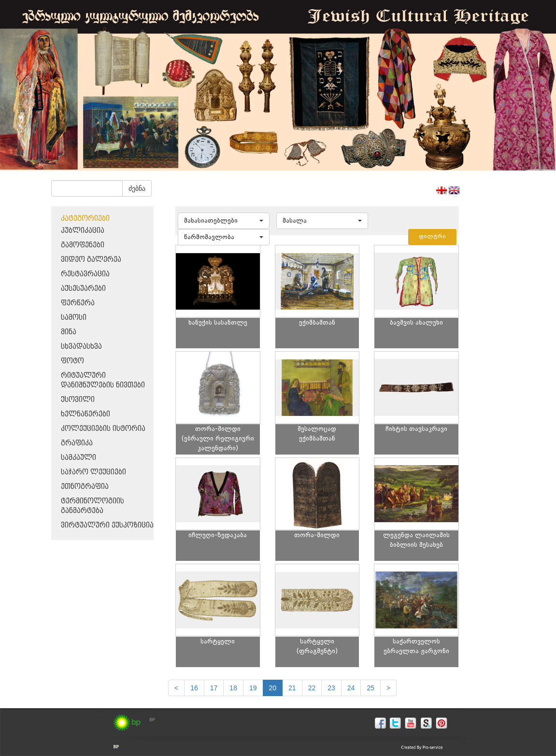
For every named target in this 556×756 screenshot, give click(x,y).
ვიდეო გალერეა (91, 260)
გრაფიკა (77, 443)
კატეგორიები (85, 219)
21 (292, 688)
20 (273, 688)
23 (331, 688)
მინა (69, 332)
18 (233, 688)
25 (371, 688)
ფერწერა (78, 303)
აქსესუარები (83, 289)
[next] (388, 688)
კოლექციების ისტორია (103, 429)
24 (351, 688)
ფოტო (72, 361)
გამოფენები (83, 245)
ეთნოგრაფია (85, 487)
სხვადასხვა (81, 347)
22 (312, 688)
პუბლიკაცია (83, 231)
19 (253, 688)
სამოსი (74, 318)
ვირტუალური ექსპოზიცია (107, 525)
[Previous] (176, 688)
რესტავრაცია (85, 274)
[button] (224, 221)
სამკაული (78, 458)
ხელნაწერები (86, 414)
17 (214, 688)
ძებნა (137, 188)
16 (194, 688)
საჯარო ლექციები (93, 472)
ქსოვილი (78, 400)
